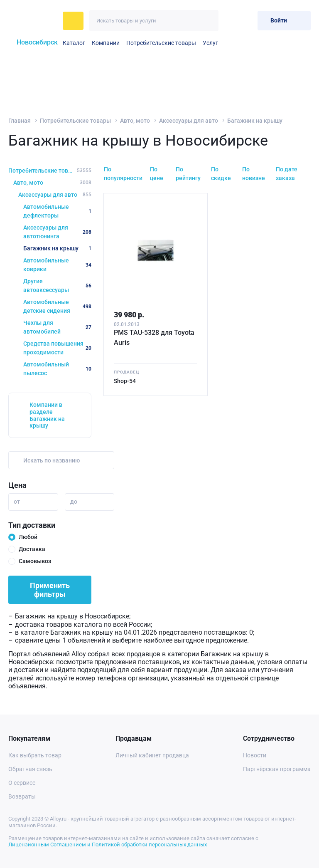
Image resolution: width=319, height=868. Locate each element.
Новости (255, 755)
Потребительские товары (161, 43)
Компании (106, 43)
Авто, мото (135, 121)
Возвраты (22, 796)
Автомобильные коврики (57, 265)
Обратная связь (30, 769)
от (17, 502)
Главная (20, 121)
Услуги (212, 43)
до (74, 502)
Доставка (32, 549)
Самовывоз (35, 561)
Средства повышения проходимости (57, 348)
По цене (157, 174)
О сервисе (22, 783)
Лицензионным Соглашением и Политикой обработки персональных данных (108, 845)
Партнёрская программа (277, 769)
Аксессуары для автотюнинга (57, 232)
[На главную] (33, 21)
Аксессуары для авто (189, 121)
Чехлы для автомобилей (57, 327)
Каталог (74, 43)
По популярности (123, 174)
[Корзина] (248, 21)
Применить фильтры (50, 590)
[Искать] (208, 21)
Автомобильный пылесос (57, 369)
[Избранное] (231, 21)
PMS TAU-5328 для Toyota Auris (154, 338)
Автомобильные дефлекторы (57, 211)
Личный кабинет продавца (152, 755)
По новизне (254, 174)
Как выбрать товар (35, 755)
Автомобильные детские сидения (57, 306)
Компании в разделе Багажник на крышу (47, 415)
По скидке (221, 174)
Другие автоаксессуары (57, 286)
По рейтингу (188, 174)
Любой (28, 537)
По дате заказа (287, 174)
